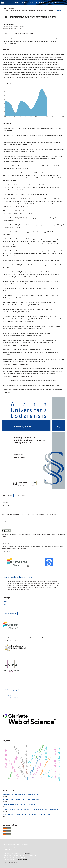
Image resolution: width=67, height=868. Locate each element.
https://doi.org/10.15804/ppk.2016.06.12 (16, 364)
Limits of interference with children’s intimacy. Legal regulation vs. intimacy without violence (32, 809)
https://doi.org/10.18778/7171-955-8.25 (16, 345)
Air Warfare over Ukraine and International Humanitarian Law (22, 799)
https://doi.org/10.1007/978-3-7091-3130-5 (17, 312)
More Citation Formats (10, 552)
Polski (5, 604)
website (27, 853)
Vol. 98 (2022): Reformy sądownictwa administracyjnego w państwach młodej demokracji (29, 11)
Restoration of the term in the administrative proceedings (21, 794)
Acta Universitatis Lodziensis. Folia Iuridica (37, 2)
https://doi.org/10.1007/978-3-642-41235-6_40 (18, 376)
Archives (11, 9)
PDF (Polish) (8, 496)
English (5, 601)
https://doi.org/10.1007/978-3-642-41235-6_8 (17, 206)
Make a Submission (10, 613)
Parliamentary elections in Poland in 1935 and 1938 (19, 804)
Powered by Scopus (14, 697)
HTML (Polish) (21, 496)
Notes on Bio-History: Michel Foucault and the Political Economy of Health (26, 814)
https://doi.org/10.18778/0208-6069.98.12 (19, 34)
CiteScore (16, 690)
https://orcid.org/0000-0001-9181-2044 (12, 28)
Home (5, 9)
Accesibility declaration (11, 863)
